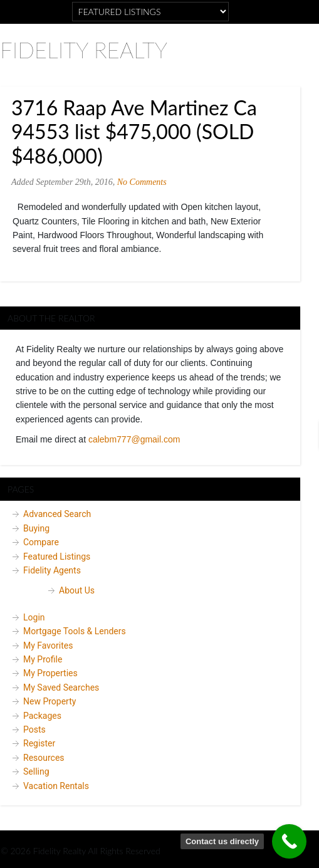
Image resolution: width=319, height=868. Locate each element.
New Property (50, 701)
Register (39, 743)
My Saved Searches (61, 688)
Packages (42, 716)
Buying (36, 528)
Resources (44, 758)
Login (34, 617)
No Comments (142, 182)
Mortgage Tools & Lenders (75, 631)
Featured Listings (57, 557)
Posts (34, 729)
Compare (41, 542)
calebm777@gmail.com (134, 439)
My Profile (43, 659)
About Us (77, 590)
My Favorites (48, 646)
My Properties (50, 673)
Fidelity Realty (84, 50)
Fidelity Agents (52, 570)
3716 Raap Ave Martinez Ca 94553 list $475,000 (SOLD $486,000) (134, 132)
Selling (36, 771)
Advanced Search (57, 514)
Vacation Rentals (56, 786)
